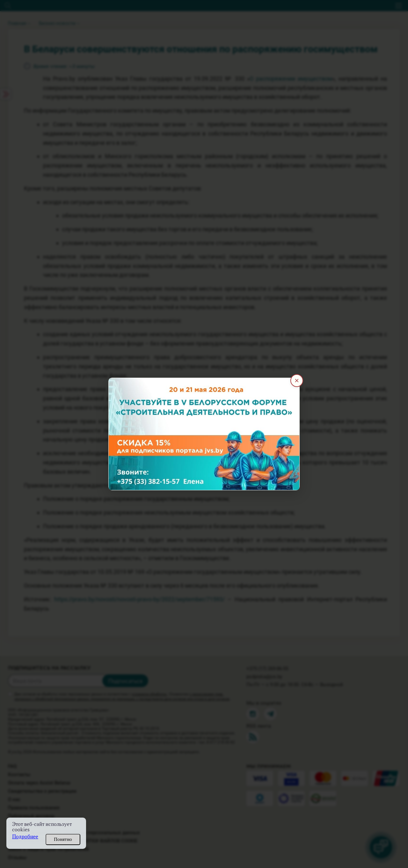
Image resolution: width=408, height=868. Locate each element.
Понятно (63, 839)
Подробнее (25, 837)
